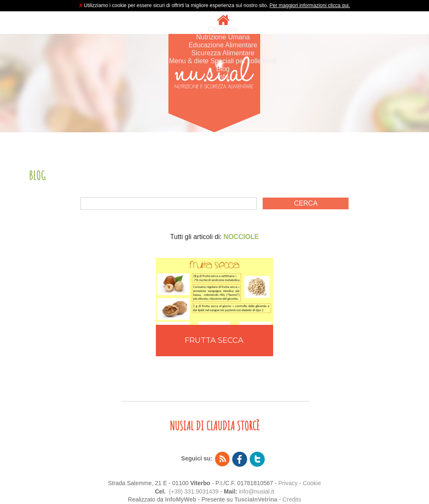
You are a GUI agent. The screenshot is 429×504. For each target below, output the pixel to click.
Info (223, 77)
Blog (223, 69)
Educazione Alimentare (223, 45)
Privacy (288, 483)
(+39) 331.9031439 (194, 491)
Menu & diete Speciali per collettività (223, 61)
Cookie (312, 483)
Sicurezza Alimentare (223, 53)
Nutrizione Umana (223, 37)
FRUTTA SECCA (214, 340)
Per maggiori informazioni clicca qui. (310, 5)
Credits (292, 499)
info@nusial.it (256, 491)
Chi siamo (223, 29)
